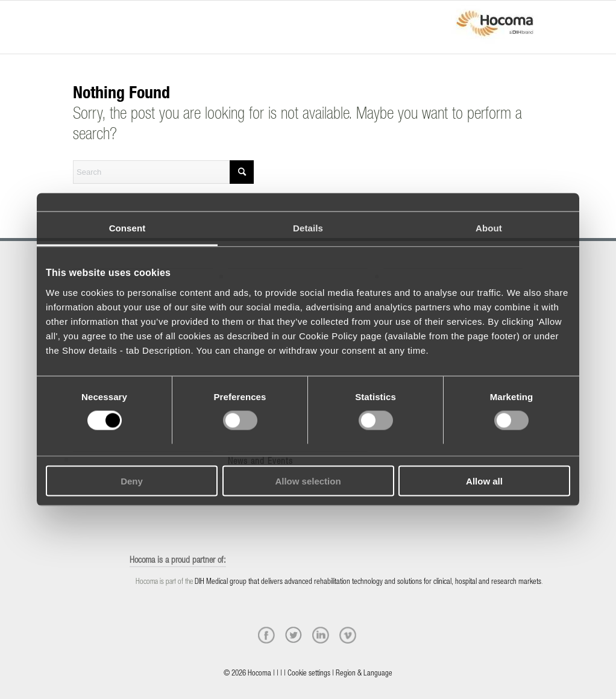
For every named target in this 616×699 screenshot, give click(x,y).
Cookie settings (309, 674)
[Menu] (77, 16)
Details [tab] (308, 228)
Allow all (484, 481)
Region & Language (364, 674)
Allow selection (308, 481)
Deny (132, 481)
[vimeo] (348, 635)
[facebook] (266, 635)
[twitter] (294, 635)
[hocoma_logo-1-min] (495, 27)
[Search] (163, 172)
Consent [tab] (127, 228)
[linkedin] (321, 635)
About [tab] (489, 228)
